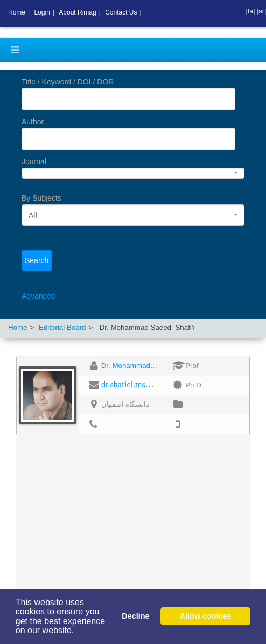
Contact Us (121, 12)
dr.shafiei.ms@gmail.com (145, 384)
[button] (78, 632)
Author (33, 122)
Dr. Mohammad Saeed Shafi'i (148, 366)
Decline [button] (135, 616)
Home (18, 327)
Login (42, 12)
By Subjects (41, 198)
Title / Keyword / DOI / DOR (68, 82)
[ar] (261, 11)
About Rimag (77, 12)
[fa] (251, 11)
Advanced (38, 296)
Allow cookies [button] (206, 616)
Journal (34, 161)
